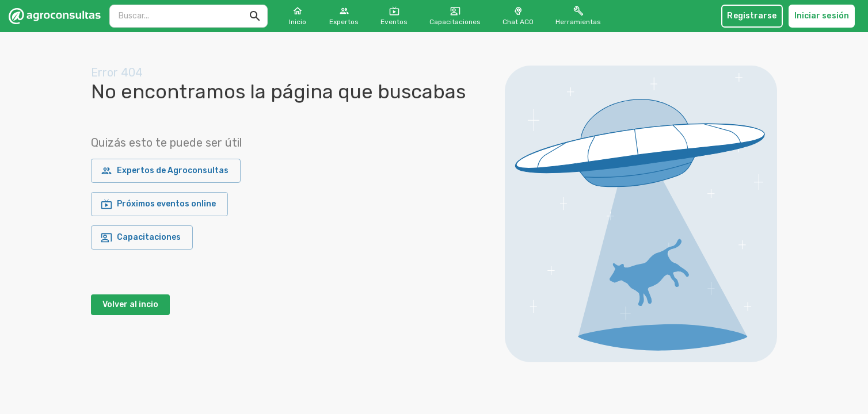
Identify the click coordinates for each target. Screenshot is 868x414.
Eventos (394, 16)
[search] (181, 16)
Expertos (344, 16)
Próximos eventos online (159, 204)
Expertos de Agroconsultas (166, 171)
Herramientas (578, 16)
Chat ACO (518, 16)
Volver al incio (130, 305)
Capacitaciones (455, 16)
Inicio (298, 16)
